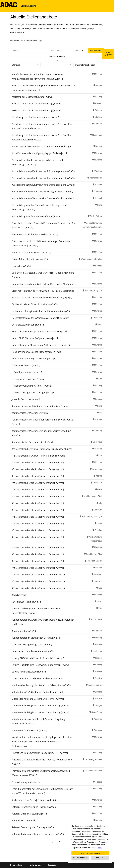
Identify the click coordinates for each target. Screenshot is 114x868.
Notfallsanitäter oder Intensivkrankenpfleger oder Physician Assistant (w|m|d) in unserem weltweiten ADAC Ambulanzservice (42, 742)
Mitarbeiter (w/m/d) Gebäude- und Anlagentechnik (37, 692)
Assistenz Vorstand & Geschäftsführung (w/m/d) (36, 104)
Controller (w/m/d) (21, 266)
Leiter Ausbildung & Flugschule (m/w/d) (32, 645)
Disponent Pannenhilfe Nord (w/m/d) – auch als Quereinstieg (43, 291)
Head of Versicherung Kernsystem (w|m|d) (34, 359)
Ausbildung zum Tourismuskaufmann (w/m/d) (35, 117)
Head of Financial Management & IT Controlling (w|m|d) (41, 345)
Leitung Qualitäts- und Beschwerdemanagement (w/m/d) (41, 665)
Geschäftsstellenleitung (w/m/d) (28, 325)
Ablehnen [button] (100, 858)
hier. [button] (100, 848)
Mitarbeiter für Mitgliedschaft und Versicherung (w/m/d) (40, 706)
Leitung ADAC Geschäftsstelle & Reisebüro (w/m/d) (38, 658)
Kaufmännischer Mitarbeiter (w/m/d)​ (30, 413)
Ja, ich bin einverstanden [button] (90, 853)
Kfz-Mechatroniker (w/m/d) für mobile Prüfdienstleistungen (42, 449)
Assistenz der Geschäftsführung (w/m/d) (32, 97)
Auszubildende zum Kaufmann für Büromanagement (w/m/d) (43, 171)
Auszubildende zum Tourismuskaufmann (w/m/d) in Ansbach (43, 198)
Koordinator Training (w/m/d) (26, 602)
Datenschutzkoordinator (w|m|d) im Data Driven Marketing (42, 284)
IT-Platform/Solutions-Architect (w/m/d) (32, 386)
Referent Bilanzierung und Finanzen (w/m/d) (34, 807)
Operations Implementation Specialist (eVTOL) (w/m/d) (40, 753)
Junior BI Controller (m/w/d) (26, 399)
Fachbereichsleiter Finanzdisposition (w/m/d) (35, 304)
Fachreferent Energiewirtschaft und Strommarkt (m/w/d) (41, 311)
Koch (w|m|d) (19, 595)
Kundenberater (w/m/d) (24, 631)
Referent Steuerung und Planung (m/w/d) (33, 827)
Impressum (53, 865)
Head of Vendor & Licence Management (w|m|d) (37, 352)
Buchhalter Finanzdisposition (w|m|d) (31, 252)
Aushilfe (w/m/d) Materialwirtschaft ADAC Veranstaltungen (42, 146)
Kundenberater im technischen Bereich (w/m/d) (36, 638)
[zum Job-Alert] (108, 54)
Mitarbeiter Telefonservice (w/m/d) (29, 730)
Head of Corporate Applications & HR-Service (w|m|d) (39, 331)
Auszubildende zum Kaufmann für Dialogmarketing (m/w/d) (42, 192)
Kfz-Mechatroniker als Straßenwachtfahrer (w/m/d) (38, 462)
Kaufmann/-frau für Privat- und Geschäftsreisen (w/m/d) (40, 406)
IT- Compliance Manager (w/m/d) (28, 379)
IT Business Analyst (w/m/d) (26, 365)
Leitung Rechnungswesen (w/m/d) (29, 672)
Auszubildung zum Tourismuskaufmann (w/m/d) (36, 216)
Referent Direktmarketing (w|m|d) (30, 814)
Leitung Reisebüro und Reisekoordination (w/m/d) (37, 678)
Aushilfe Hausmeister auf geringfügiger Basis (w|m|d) (40, 153)
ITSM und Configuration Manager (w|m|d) (33, 393)
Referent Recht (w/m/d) (23, 820)
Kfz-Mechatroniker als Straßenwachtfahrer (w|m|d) (38, 575)
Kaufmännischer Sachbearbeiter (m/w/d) (32, 442)
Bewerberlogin (16, 865)
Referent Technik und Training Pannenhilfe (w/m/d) (38, 834)
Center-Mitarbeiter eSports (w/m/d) (30, 259)
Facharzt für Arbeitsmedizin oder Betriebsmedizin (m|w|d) (42, 298)
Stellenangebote (28, 6)
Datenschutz (35, 865)
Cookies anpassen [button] (80, 858)
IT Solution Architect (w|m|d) (27, 372)
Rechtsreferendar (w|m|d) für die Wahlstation (35, 800)
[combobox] (78, 50)
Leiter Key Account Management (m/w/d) (33, 651)
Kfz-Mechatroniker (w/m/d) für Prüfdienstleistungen (38, 456)
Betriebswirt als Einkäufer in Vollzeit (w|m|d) (35, 234)
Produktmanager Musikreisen (27, 782)
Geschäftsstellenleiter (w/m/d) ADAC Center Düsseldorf (40, 318)
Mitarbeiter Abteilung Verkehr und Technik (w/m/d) (38, 699)
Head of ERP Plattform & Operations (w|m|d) (35, 338)
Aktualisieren (96, 50)
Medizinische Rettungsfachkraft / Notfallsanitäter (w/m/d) (41, 685)
